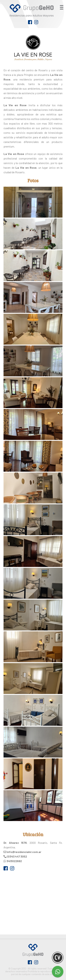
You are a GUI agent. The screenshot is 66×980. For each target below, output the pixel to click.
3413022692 (14, 861)
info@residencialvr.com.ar (24, 852)
